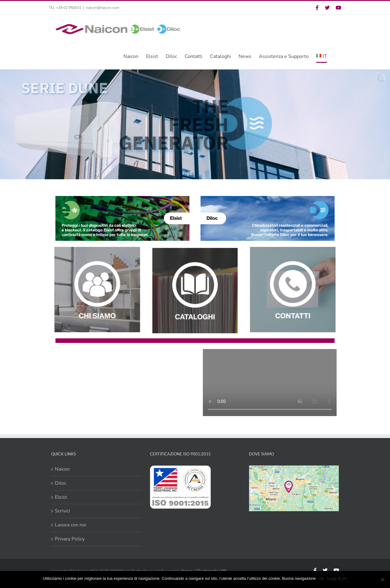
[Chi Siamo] (95, 249)
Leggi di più (337, 578)
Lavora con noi (71, 525)
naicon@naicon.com (103, 8)
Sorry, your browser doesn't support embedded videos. (118, 383)
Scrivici (62, 511)
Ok (321, 578)
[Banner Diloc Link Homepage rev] (268, 198)
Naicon (62, 469)
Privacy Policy (70, 539)
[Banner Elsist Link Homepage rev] (122, 198)
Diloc (60, 483)
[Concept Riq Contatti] (295, 249)
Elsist (61, 497)
